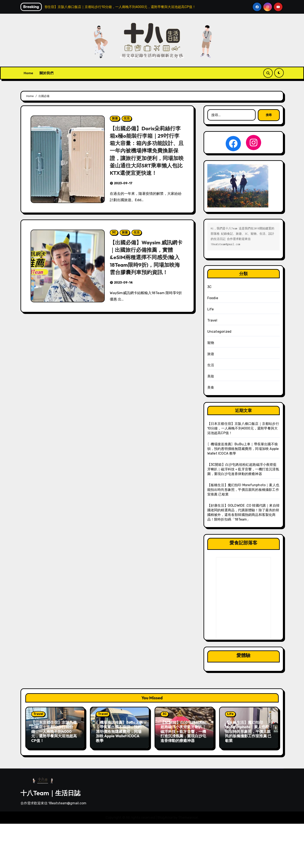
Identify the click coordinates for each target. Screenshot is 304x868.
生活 (127, 118)
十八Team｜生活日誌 (50, 791)
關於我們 (46, 73)
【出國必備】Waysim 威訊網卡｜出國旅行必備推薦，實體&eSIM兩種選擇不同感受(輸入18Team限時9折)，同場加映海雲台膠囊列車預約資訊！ (147, 264)
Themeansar (188, 815)
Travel (212, 320)
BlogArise (165, 815)
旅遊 (115, 118)
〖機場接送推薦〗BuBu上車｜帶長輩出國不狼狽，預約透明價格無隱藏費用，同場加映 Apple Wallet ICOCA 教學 (243, 449)
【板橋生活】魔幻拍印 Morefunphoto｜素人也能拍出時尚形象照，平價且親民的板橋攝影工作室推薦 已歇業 (243, 490)
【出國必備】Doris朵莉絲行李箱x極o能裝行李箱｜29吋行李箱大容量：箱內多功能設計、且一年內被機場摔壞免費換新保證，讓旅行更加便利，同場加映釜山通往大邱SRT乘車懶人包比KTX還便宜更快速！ (147, 154)
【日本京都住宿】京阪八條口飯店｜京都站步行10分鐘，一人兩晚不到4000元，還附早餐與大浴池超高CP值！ (243, 428)
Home (28, 73)
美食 (211, 387)
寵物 (211, 343)
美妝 (211, 376)
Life (211, 309)
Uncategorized (219, 332)
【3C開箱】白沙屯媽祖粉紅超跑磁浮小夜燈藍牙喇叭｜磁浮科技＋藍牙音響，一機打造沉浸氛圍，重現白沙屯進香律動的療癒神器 (243, 469)
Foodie (213, 298)
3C (114, 240)
